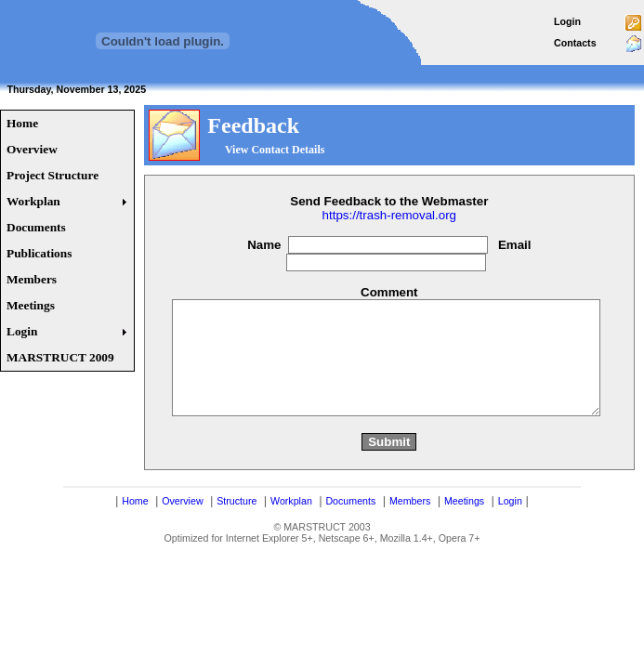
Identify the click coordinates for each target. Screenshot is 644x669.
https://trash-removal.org (389, 215)
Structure (237, 534)
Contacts (575, 43)
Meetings (464, 534)
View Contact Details (275, 150)
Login (567, 21)
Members (410, 534)
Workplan (291, 534)
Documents (350, 534)
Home (135, 534)
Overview (182, 534)
